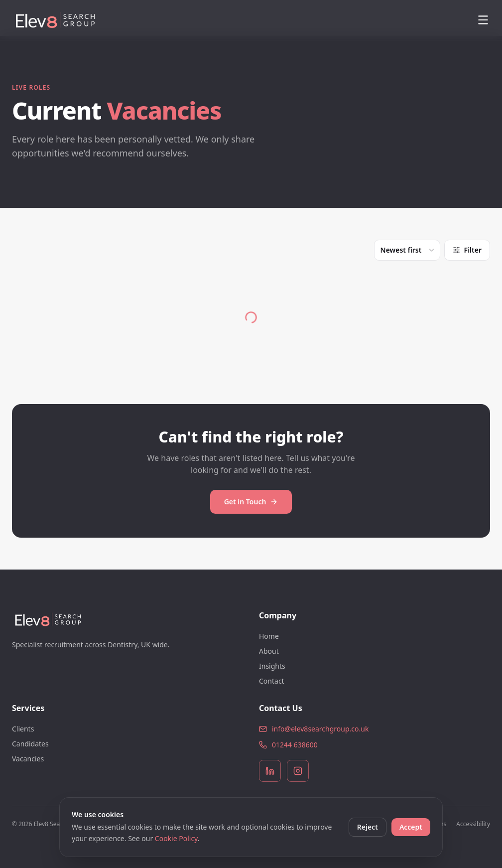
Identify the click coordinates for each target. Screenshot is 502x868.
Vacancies (28, 759)
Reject (368, 826)
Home (269, 636)
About (269, 651)
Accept (411, 826)
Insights (272, 666)
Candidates (30, 744)
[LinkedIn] (270, 771)
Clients (23, 729)
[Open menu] (483, 20)
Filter (467, 250)
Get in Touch (251, 503)
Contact (272, 681)
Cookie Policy (176, 838)
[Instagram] (298, 771)
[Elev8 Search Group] (55, 20)
